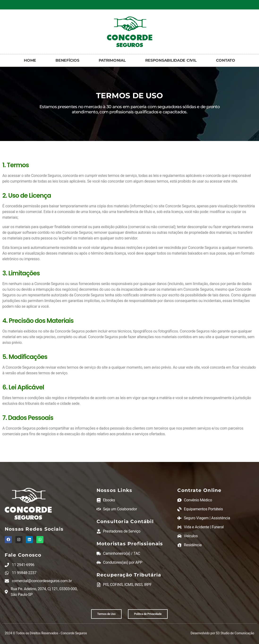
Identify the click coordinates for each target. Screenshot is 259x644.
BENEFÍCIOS (67, 60)
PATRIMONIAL (112, 60)
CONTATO (226, 60)
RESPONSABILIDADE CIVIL (171, 60)
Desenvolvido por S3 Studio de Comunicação (222, 633)
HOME (30, 60)
